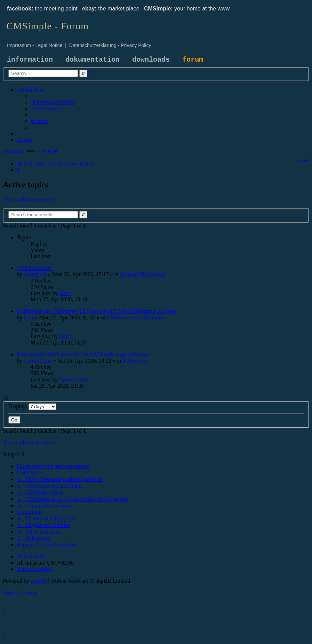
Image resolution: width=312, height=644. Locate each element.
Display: (32, 406)
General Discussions (143, 274)
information (30, 60)
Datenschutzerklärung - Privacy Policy (110, 45)
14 (44, 151)
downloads (151, 60)
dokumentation (93, 60)
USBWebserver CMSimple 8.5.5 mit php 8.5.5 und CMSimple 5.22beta (97, 311)
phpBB (38, 581)
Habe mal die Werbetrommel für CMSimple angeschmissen (83, 354)
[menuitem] (53, 102)
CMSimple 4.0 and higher (136, 317)
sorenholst (35, 274)
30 (49, 151)
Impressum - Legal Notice (35, 45)
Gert (64, 293)
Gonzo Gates (38, 361)
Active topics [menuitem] (13, 151)
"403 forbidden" (35, 268)
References (135, 361)
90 (55, 151)
